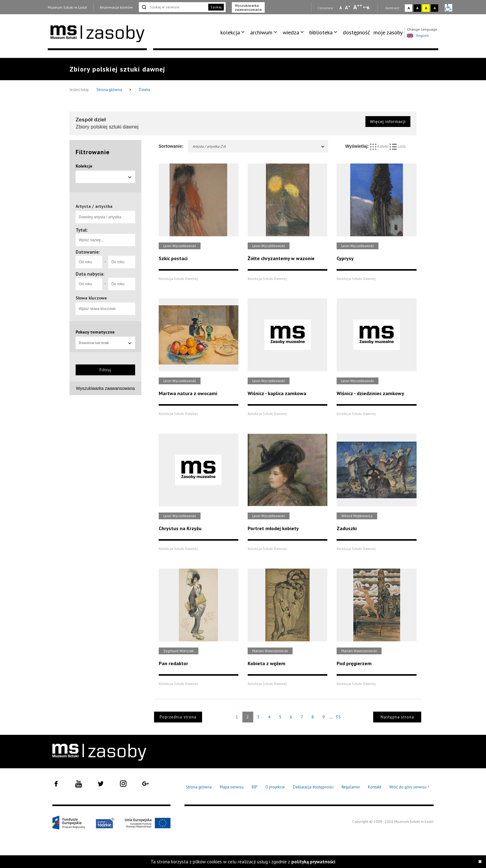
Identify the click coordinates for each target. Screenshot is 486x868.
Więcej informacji (388, 122)
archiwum (261, 32)
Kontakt (375, 787)
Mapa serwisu (232, 787)
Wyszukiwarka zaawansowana (248, 7)
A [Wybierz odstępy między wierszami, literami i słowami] (369, 8)
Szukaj (216, 7)
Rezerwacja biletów (116, 7)
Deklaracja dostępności (313, 787)
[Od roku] (89, 262)
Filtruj (105, 370)
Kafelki (380, 146)
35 (338, 717)
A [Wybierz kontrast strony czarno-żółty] (435, 8)
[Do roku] (122, 262)
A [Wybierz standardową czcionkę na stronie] (348, 7)
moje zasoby (388, 32)
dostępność (356, 32)
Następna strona (397, 717)
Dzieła (144, 90)
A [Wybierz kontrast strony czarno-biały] (417, 8)
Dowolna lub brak (105, 343)
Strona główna (110, 90)
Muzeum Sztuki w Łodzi (67, 7)
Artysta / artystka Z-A (259, 146)
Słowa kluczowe (91, 298)
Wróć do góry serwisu (409, 787)
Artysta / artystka (94, 206)
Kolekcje (84, 166)
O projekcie (275, 787)
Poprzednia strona (178, 717)
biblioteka (321, 32)
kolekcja (230, 32)
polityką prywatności (313, 862)
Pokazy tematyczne (95, 332)
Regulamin (351, 787)
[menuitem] (234, 33)
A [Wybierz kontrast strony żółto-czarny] (426, 8)
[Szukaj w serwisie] (173, 7)
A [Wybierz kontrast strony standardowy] (409, 8)
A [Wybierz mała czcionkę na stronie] (341, 8)
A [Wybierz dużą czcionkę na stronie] (358, 7)
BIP (254, 787)
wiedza (291, 32)
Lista (398, 146)
